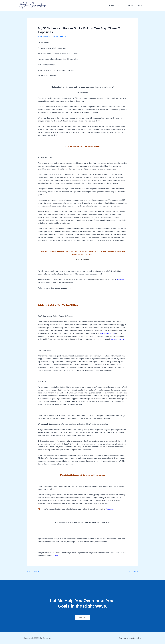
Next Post (133, 571)
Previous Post (34, 571)
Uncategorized (46, 36)
